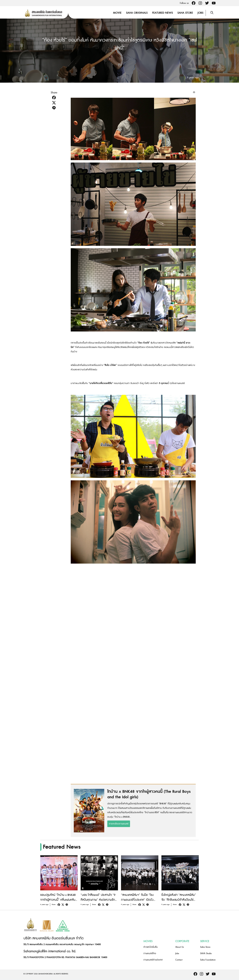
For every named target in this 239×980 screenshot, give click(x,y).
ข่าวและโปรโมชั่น (151, 947)
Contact (179, 960)
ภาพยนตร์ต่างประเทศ (153, 960)
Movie (117, 13)
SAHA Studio (206, 953)
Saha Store (185, 13)
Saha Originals (137, 13)
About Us (180, 947)
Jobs (200, 13)
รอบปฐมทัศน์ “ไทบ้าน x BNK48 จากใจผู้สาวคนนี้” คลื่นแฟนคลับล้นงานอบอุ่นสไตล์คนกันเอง (58, 900)
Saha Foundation (208, 960)
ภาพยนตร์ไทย (150, 953)
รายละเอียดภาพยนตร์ (119, 824)
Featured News (162, 13)
